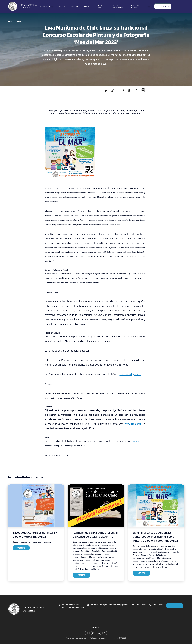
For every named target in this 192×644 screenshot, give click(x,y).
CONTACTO (163, 6)
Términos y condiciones (76, 638)
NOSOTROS (47, 6)
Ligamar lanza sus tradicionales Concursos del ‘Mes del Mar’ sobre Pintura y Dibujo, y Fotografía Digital (155, 537)
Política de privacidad (99, 638)
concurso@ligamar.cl (130, 374)
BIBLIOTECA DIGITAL (141, 6)
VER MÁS (21, 548)
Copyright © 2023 (119, 638)
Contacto (175, 606)
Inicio (10, 21)
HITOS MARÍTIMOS (118, 6)
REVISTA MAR (102, 6)
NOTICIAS (75, 6)
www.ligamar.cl (133, 424)
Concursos (18, 21)
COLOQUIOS (62, 6)
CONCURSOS (89, 6)
